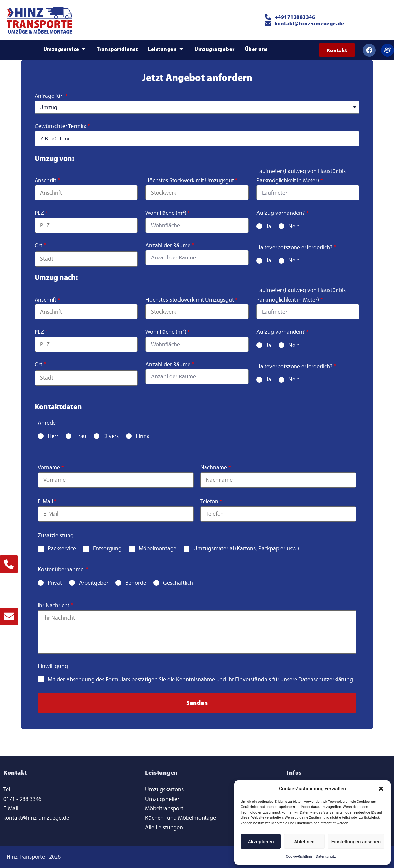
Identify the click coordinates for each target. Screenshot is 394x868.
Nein (294, 226)
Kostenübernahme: (61, 569)
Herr (53, 436)
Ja (269, 226)
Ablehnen (304, 842)
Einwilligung (53, 666)
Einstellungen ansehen (356, 842)
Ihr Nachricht (54, 605)
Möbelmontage (158, 548)
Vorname (49, 467)
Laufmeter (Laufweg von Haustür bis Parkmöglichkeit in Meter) (301, 176)
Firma (143, 436)
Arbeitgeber (94, 583)
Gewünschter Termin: (61, 126)
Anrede (47, 423)
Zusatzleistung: (56, 535)
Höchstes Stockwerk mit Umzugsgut (190, 180)
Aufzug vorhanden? (280, 213)
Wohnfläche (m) (166, 212)
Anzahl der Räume (168, 245)
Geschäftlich (178, 583)
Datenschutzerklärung (326, 679)
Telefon (209, 501)
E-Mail (45, 501)
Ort (38, 245)
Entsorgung (107, 548)
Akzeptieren (261, 842)
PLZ (39, 213)
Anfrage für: (49, 96)
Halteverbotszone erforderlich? (294, 247)
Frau (81, 436)
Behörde (136, 583)
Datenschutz (326, 856)
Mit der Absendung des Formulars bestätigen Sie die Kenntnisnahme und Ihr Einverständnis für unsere (200, 679)
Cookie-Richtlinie (299, 856)
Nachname (214, 467)
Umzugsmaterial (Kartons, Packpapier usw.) (246, 548)
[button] (381, 789)
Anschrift (45, 180)
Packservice (62, 548)
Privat (55, 583)
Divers (111, 436)
